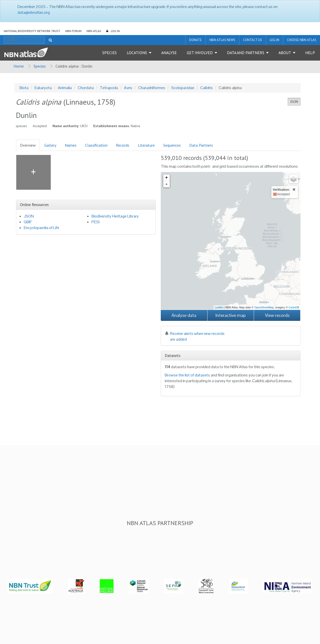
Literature (146, 145)
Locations (137, 53)
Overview (28, 145)
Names (71, 145)
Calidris (206, 88)
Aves (128, 88)
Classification (96, 145)
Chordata (86, 88)
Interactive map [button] (231, 315)
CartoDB (294, 307)
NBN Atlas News (222, 40)
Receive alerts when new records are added (195, 336)
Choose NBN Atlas (302, 40)
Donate (195, 40)
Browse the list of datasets (187, 375)
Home (19, 66)
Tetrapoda (109, 88)
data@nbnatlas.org (34, 12)
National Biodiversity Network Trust (32, 31)
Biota (24, 88)
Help (310, 53)
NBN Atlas (94, 31)
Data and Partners (246, 53)
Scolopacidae (183, 88)
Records (123, 145)
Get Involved (200, 53)
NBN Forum (73, 31)
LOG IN (115, 31)
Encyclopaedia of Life (41, 228)
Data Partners (201, 145)
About (285, 53)
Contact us (252, 40)
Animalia (65, 88)
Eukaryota (43, 88)
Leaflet (219, 307)
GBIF (28, 222)
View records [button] (277, 315)
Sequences (172, 145)
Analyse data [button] (184, 315)
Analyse (169, 53)
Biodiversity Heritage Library (115, 216)
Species (109, 53)
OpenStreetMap (264, 307)
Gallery (50, 145)
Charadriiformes (152, 88)
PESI (95, 222)
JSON (294, 102)
